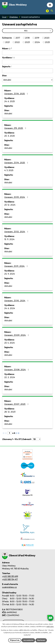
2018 (27, 38)
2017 (18, 38)
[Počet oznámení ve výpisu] (37, 439)
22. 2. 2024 (10, 377)
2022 (17, 42)
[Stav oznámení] (27, 80)
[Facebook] (47, 11)
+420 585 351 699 (10, 576)
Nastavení (41, 640)
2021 (7, 42)
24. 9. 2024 (10, 274)
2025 (47, 42)
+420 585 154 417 (10, 579)
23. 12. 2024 (10, 205)
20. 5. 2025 (9, 136)
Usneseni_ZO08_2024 (17, 370)
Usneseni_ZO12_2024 (17, 232)
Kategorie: (7, 38)
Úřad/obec (14, 17)
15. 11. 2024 (9, 239)
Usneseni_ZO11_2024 (16, 266)
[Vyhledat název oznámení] (27, 53)
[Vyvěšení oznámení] (27, 62)
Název (6, 48)
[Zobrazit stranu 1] (9, 433)
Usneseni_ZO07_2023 (17, 404)
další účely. (50, 626)
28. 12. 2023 (10, 412)
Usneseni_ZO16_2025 (17, 94)
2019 (37, 38)
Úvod (4, 17)
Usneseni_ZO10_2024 (17, 301)
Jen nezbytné (28, 640)
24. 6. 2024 (10, 308)
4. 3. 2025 (9, 170)
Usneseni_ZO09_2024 (17, 335)
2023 (27, 42)
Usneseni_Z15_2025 (16, 128)
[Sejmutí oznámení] (27, 71)
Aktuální (8, 114)
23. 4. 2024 (9, 343)
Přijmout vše (15, 640)
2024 (37, 42)
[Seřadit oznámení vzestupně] (12, 48)
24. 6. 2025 (9, 101)
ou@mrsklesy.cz (9, 587)
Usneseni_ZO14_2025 (17, 163)
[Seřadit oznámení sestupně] (12, 49)
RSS (38, 31)
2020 (47, 38)
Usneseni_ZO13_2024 (17, 197)
